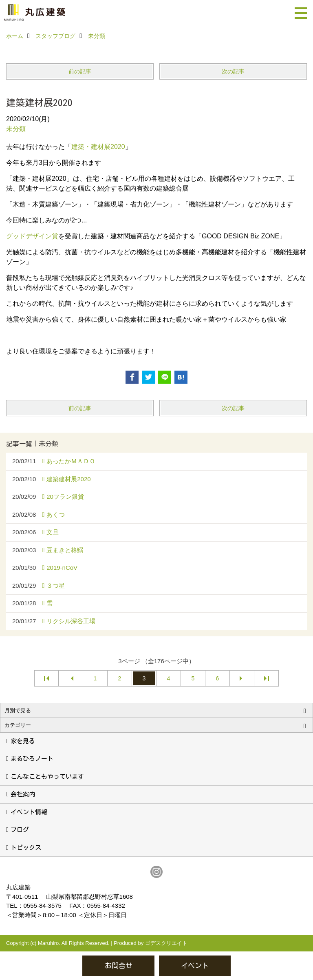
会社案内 (23, 794)
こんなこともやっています (47, 777)
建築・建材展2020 (98, 147)
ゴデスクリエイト (166, 943)
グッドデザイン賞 (32, 236)
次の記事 (233, 71)
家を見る (23, 741)
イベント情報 (29, 812)
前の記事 (80, 71)
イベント (195, 966)
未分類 (16, 129)
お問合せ (119, 966)
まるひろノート (32, 759)
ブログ (20, 830)
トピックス (26, 848)
